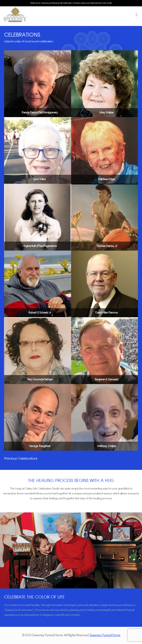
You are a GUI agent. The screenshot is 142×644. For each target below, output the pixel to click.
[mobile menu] (136, 15)
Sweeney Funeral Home (105, 635)
